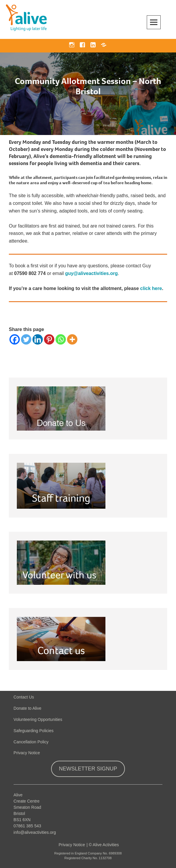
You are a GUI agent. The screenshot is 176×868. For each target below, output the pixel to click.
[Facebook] (15, 339)
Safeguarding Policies (34, 731)
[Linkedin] (38, 339)
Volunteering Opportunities (38, 719)
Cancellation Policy (31, 742)
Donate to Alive (27, 708)
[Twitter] (26, 339)
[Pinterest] (49, 339)
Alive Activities (106, 845)
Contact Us (24, 697)
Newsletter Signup (88, 769)
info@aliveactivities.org (35, 832)
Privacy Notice (27, 753)
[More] (72, 339)
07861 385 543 (27, 826)
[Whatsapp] (61, 339)
